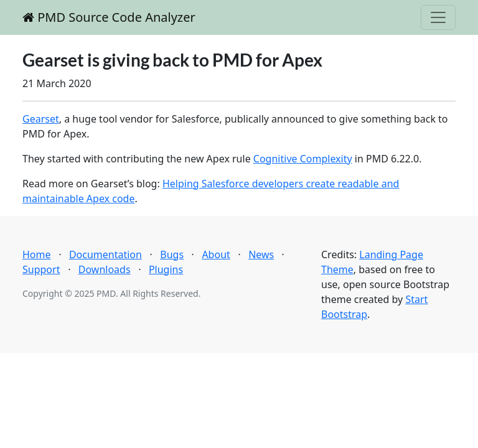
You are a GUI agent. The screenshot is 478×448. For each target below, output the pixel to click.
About (216, 254)
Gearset (41, 119)
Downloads (105, 269)
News (261, 254)
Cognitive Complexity (303, 159)
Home (37, 254)
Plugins (166, 269)
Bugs (172, 254)
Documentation (105, 254)
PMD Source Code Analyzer (109, 17)
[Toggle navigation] (438, 17)
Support (41, 269)
